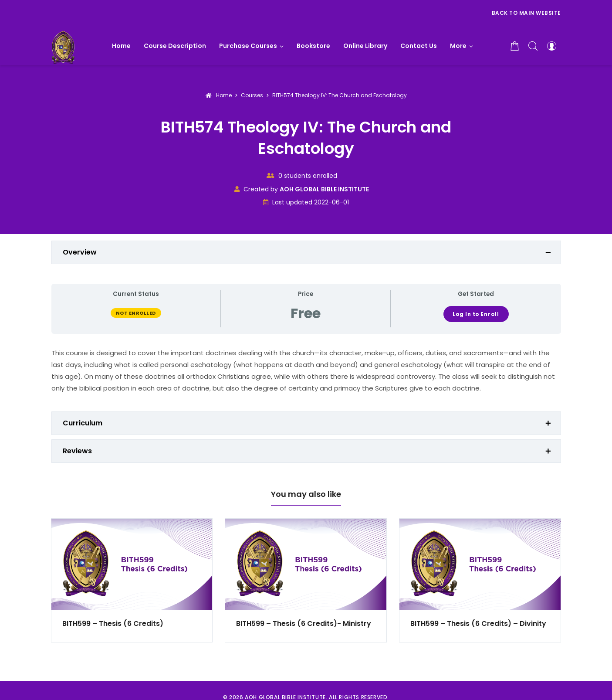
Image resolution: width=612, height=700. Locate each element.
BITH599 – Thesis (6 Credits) (113, 624)
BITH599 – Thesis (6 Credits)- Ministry (304, 624)
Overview (80, 252)
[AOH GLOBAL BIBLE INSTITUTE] (63, 46)
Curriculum (83, 423)
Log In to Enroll (476, 314)
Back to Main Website (526, 13)
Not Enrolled (136, 313)
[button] (462, 46)
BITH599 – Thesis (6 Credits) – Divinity (478, 624)
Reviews (77, 451)
